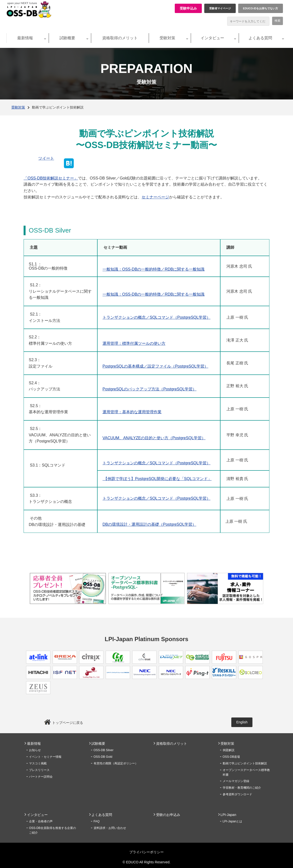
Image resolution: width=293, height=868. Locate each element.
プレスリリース (39, 770)
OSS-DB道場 (231, 757)
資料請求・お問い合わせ (110, 828)
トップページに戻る (68, 723)
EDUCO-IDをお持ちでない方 (261, 8)
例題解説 (229, 750)
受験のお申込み (168, 815)
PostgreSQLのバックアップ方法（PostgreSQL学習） (149, 389)
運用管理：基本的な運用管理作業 (132, 412)
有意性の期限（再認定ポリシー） (116, 763)
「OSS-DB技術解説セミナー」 (51, 178)
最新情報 (25, 38)
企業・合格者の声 (41, 821)
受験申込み (188, 8)
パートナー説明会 (41, 777)
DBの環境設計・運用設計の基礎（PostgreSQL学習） (149, 524)
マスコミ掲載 (38, 763)
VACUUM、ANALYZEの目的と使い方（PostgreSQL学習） (154, 438)
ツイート (46, 158)
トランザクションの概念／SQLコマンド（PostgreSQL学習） (156, 317)
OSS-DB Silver (104, 750)
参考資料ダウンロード (237, 794)
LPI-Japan (228, 815)
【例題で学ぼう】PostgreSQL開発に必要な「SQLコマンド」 (157, 479)
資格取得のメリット (120, 38)
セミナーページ (155, 197)
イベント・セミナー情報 (45, 757)
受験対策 (167, 38)
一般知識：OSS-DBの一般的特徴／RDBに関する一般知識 (154, 269)
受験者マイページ (220, 8)
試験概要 (67, 38)
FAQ (97, 821)
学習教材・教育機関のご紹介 (242, 788)
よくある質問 (260, 38)
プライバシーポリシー (146, 852)
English (242, 722)
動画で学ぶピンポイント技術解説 (245, 763)
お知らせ (35, 750)
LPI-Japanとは (233, 821)
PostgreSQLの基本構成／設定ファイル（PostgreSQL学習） (155, 366)
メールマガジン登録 (236, 781)
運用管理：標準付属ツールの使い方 (134, 343)
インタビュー (212, 38)
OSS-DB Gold (103, 757)
